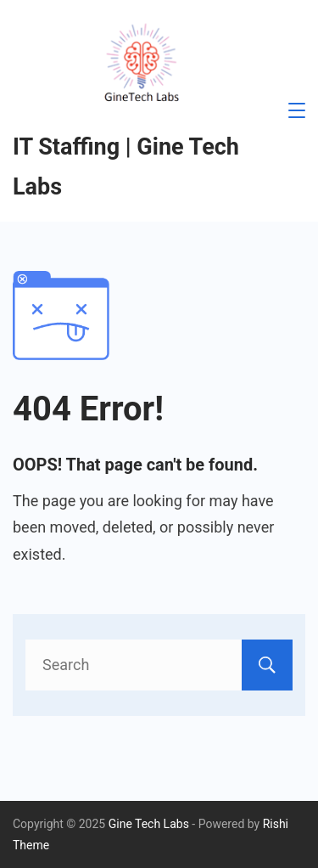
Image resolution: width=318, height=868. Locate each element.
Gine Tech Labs (149, 824)
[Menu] (297, 110)
